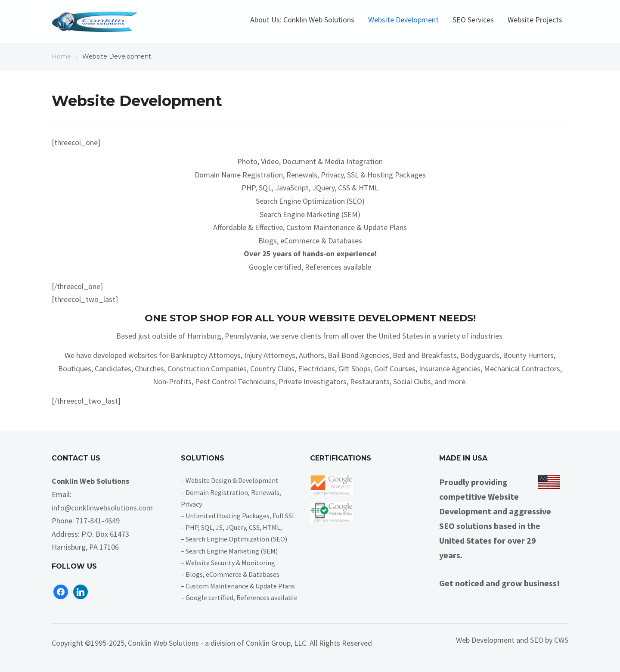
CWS (561, 640)
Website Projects (535, 20)
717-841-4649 (98, 521)
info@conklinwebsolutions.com (102, 508)
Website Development (403, 20)
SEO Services (473, 20)
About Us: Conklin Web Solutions (302, 20)
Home (61, 56)
